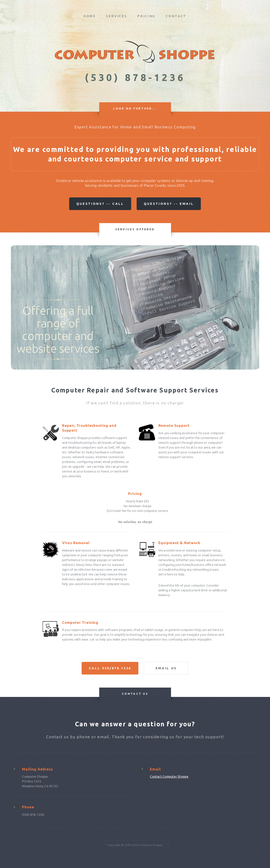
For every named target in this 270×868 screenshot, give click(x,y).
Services (117, 16)
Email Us (166, 668)
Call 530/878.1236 (110, 668)
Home (90, 16)
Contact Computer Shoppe (169, 776)
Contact (176, 16)
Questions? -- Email (169, 204)
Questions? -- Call (100, 204)
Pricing (146, 16)
